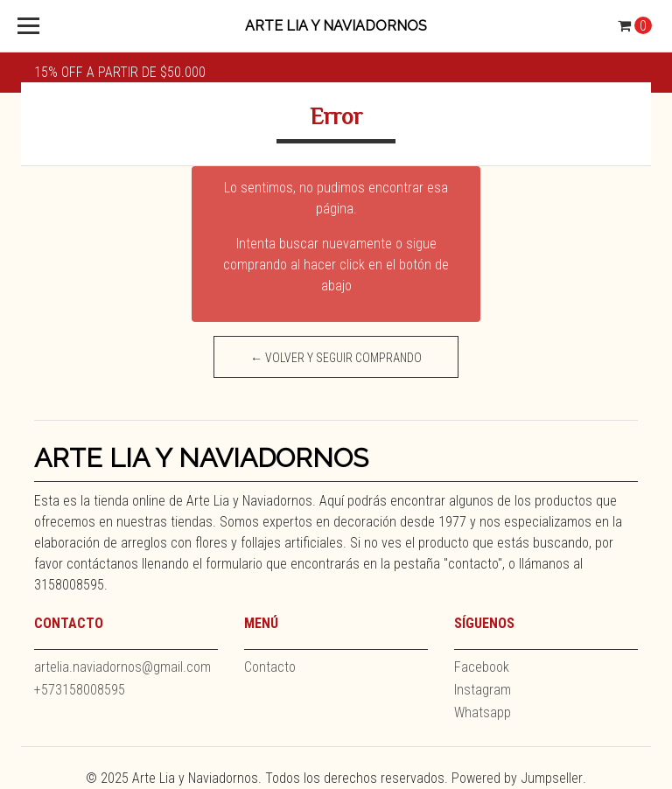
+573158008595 (80, 690)
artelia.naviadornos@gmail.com (122, 667)
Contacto (270, 667)
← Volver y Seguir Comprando (336, 358)
